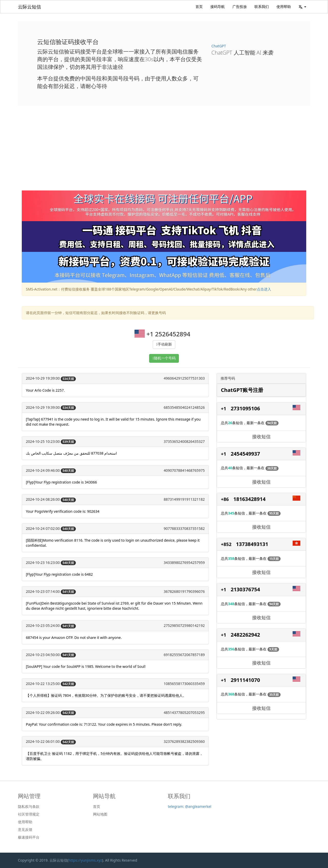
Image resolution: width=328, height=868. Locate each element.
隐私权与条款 (29, 807)
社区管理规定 (29, 814)
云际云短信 (29, 7)
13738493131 (252, 544)
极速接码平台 (29, 837)
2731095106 (245, 408)
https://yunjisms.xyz (85, 860)
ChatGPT (219, 46)
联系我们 (262, 7)
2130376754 (245, 589)
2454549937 (245, 454)
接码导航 (218, 7)
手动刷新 (165, 344)
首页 (199, 7)
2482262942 (245, 635)
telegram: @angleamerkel (190, 806)
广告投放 (240, 7)
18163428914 (250, 499)
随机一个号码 (165, 358)
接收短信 (261, 436)
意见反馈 (25, 830)
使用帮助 (284, 7)
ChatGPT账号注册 (242, 390)
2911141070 (245, 680)
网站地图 (100, 814)
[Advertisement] (164, 152)
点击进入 (264, 289)
